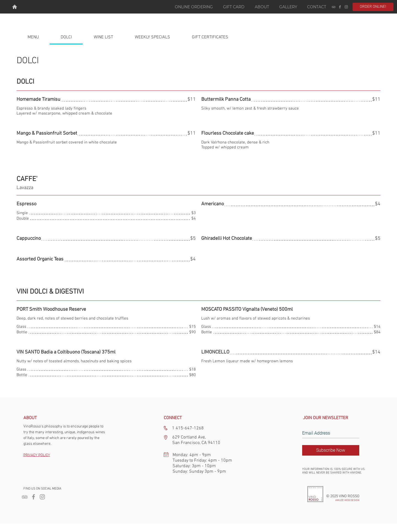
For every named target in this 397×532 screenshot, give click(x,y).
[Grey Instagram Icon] (42, 497)
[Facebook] (340, 7)
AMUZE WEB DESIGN (347, 500)
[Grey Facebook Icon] (33, 497)
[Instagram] (346, 7)
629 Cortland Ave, (189, 437)
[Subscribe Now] (331, 450)
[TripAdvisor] (334, 7)
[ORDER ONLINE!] (373, 7)
